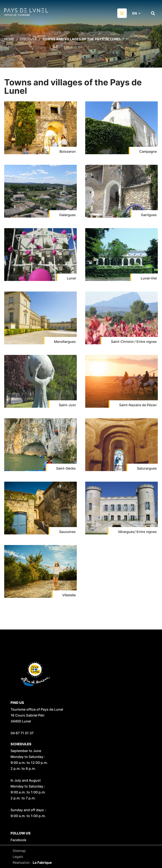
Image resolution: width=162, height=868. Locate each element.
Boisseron (68, 151)
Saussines (67, 532)
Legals (18, 857)
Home (9, 39)
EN (135, 13)
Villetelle (69, 595)
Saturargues (147, 468)
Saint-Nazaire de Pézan (138, 405)
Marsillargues (65, 342)
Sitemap (19, 851)
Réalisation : (32, 863)
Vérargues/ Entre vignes (137, 532)
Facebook (18, 840)
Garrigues (149, 215)
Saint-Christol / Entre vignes (134, 342)
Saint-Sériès (66, 468)
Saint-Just (67, 405)
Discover (28, 39)
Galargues (67, 215)
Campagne (148, 151)
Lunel (71, 278)
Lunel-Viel (149, 278)
